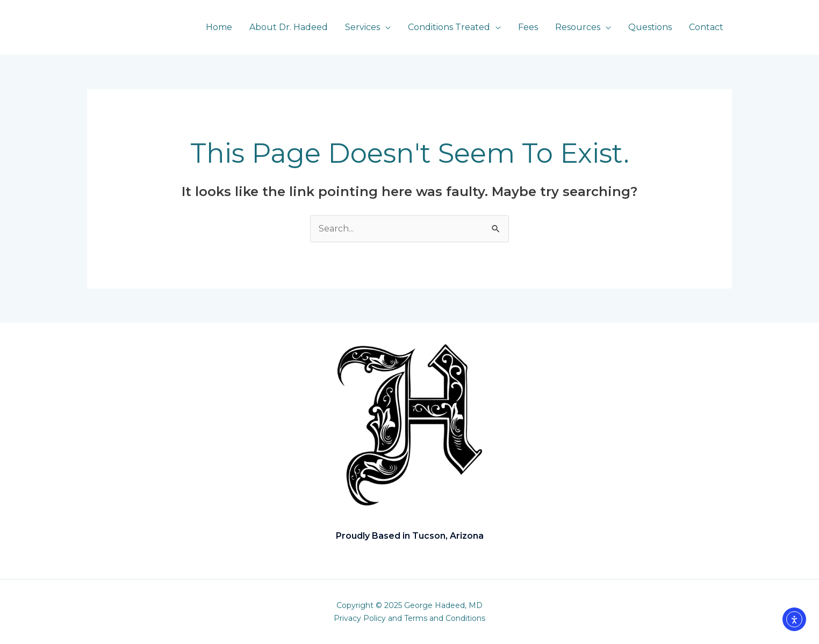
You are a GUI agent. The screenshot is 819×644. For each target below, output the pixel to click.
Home (219, 27)
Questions (650, 27)
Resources (578, 27)
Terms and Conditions (445, 618)
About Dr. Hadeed (289, 27)
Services (362, 27)
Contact (706, 27)
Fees (528, 27)
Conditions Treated (449, 27)
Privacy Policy (360, 618)
